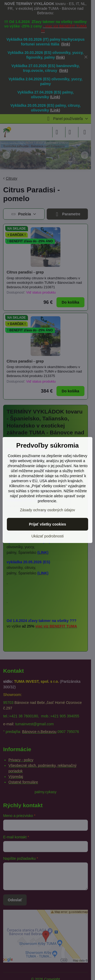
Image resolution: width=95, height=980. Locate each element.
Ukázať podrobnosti (47, 536)
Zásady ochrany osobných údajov (48, 510)
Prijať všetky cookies (48, 524)
